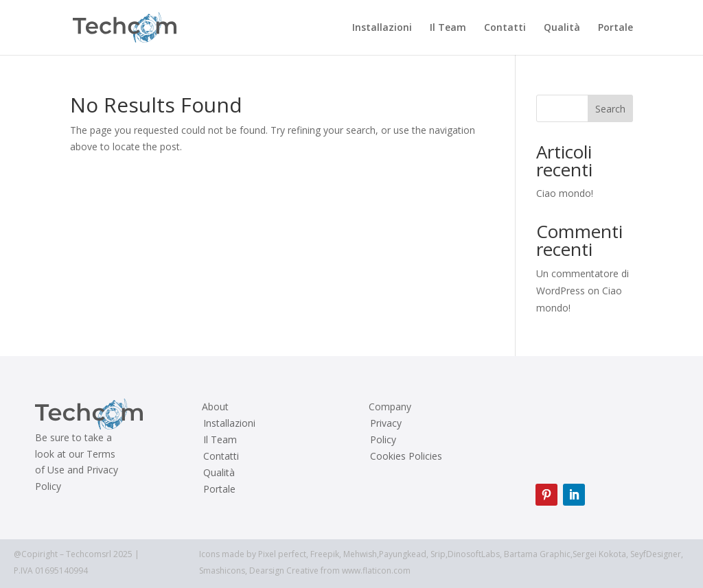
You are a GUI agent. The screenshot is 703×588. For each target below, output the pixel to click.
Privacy (386, 423)
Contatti (505, 28)
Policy (383, 440)
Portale (615, 28)
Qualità (562, 28)
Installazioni (382, 28)
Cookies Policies (406, 456)
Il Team (448, 28)
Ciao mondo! (565, 193)
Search (610, 109)
